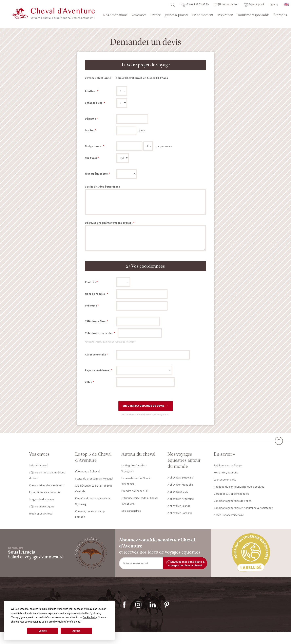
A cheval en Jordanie (180, 513)
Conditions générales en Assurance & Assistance (243, 508)
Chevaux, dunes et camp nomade (90, 514)
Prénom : (91, 306)
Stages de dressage (42, 500)
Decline (43, 631)
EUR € (274, 5)
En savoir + (225, 454)
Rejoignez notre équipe (228, 466)
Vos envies (139, 15)
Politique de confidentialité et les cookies (239, 487)
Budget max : (94, 146)
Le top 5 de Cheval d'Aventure (93, 457)
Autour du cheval (138, 454)
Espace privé (254, 4)
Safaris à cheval (39, 466)
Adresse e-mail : (95, 355)
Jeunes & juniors (176, 15)
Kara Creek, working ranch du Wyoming (93, 501)
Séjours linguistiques (42, 507)
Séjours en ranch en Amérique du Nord (47, 475)
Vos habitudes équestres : (102, 187)
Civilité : (90, 282)
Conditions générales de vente (232, 501)
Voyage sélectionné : (99, 78)
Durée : (90, 130)
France (156, 15)
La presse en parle (225, 480)
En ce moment (203, 15)
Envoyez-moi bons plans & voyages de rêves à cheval (185, 563)
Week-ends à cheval (41, 514)
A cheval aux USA (178, 492)
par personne (164, 146)
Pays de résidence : (98, 370)
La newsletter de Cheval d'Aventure (136, 481)
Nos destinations (115, 15)
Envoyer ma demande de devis (143, 406)
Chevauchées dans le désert (46, 485)
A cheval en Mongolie (180, 485)
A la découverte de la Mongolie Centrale (94, 489)
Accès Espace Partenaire (229, 515)
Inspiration (225, 15)
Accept (76, 631)
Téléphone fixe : (95, 321)
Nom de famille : (96, 294)
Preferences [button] (74, 622)
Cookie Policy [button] (90, 617)
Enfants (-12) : (94, 103)
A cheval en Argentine (181, 499)
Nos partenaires (131, 511)
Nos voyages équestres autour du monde (184, 460)
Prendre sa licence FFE (135, 491)
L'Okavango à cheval (87, 472)
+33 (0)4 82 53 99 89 (195, 4)
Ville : (88, 382)
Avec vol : (91, 158)
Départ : (90, 119)
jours (142, 130)
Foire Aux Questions (226, 473)
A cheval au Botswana (181, 478)
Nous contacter (226, 4)
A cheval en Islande (179, 506)
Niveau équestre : (96, 174)
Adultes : (91, 91)
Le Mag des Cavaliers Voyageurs (134, 468)
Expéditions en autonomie (45, 492)
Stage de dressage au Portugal (94, 479)
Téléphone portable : (99, 333)
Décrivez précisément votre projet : (109, 223)
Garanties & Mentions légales (231, 494)
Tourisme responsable (253, 15)
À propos (280, 15)
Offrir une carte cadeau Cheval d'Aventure (140, 501)
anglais (287, 5)
